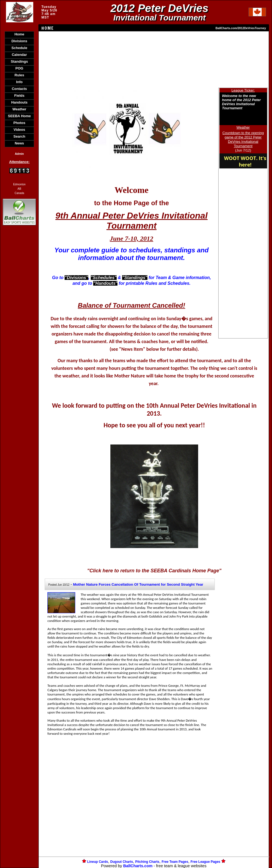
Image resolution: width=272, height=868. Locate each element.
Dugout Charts (122, 862)
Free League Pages (205, 862)
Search (19, 136)
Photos (19, 123)
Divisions (19, 41)
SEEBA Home (19, 116)
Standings (19, 61)
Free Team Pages (175, 862)
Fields (19, 96)
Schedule (19, 48)
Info (19, 82)
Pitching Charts (147, 862)
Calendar (19, 55)
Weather (19, 109)
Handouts (19, 102)
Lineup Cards (98, 862)
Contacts (19, 89)
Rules (19, 75)
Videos (19, 130)
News (19, 143)
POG (19, 68)
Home (19, 34)
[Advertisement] (19, 320)
